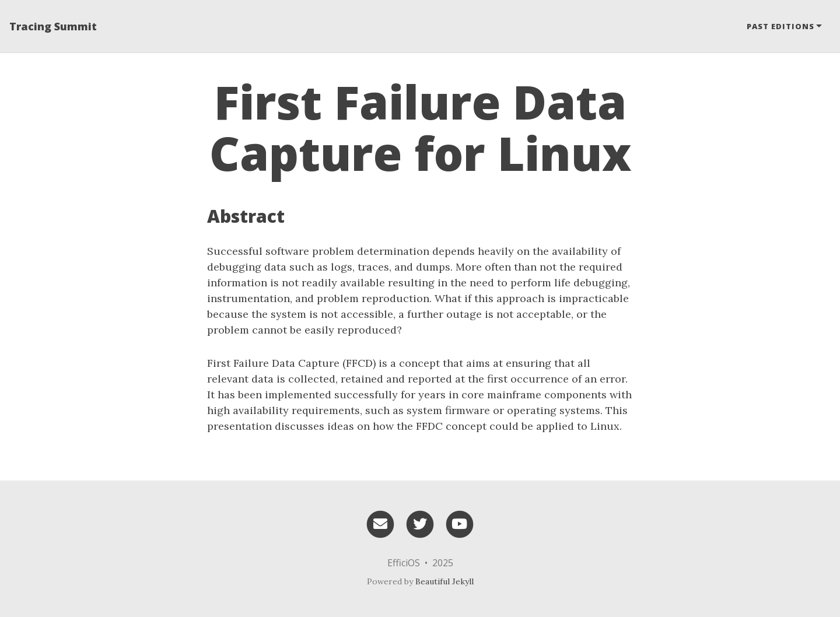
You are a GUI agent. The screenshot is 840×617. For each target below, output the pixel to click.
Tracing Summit (53, 26)
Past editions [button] (780, 26)
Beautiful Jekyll (444, 581)
